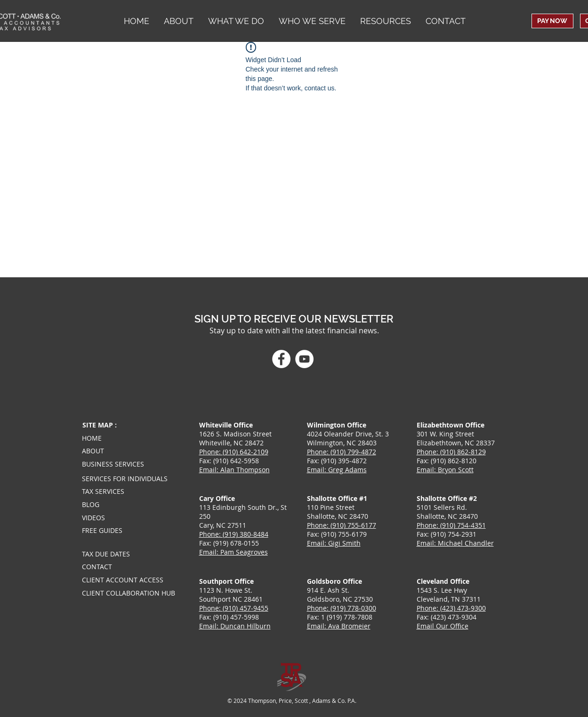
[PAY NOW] (552, 21)
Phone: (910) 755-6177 (342, 525)
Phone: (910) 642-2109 (234, 452)
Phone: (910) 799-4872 (342, 452)
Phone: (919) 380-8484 (234, 534)
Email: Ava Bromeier (339, 626)
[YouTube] (304, 359)
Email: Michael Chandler (455, 543)
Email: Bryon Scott (445, 470)
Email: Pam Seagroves (234, 552)
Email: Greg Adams (337, 470)
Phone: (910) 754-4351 (451, 525)
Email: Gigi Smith (334, 543)
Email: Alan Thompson (234, 470)
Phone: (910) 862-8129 (451, 452)
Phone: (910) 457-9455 (234, 608)
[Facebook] (281, 359)
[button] (312, 21)
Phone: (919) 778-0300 (342, 608)
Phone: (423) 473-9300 (451, 608)
